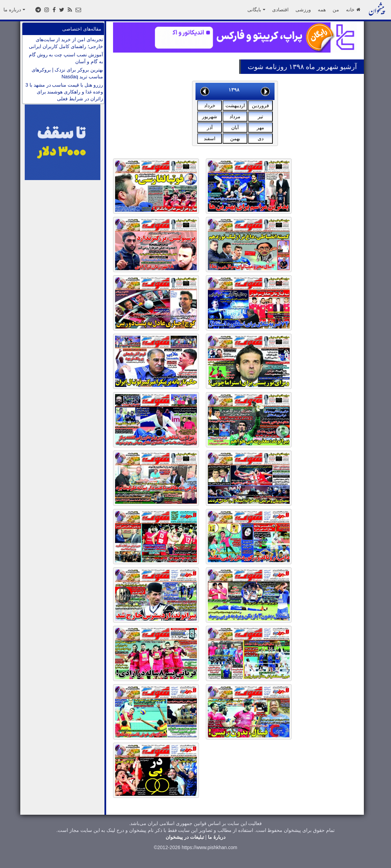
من (336, 10)
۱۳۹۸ (234, 90)
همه (322, 10)
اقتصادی (280, 10)
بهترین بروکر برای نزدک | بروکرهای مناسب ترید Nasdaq (67, 73)
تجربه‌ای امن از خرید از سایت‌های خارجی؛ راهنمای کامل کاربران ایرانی (66, 43)
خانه (353, 10)
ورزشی (303, 10)
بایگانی (256, 10)
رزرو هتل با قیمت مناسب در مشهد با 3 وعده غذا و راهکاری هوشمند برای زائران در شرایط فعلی (64, 92)
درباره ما (14, 10)
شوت (256, 67)
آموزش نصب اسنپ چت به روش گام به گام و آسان (66, 58)
